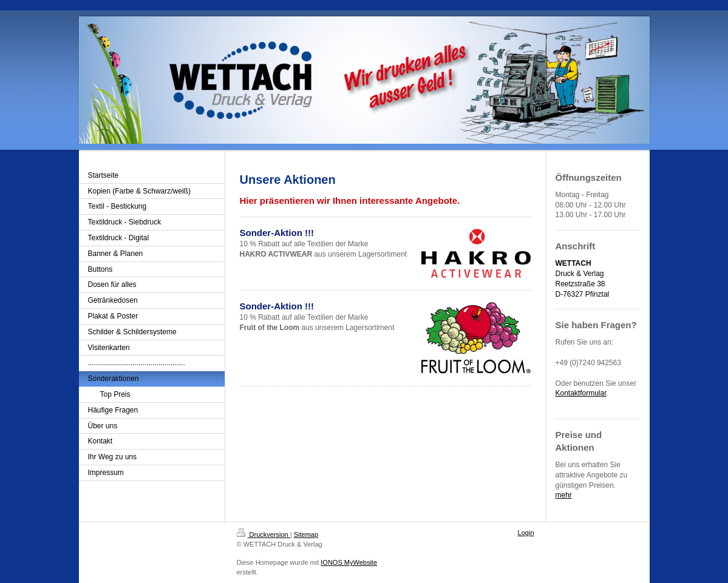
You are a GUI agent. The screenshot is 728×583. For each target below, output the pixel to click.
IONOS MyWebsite (349, 562)
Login (526, 533)
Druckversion (264, 534)
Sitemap (306, 534)
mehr (564, 495)
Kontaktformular (581, 393)
